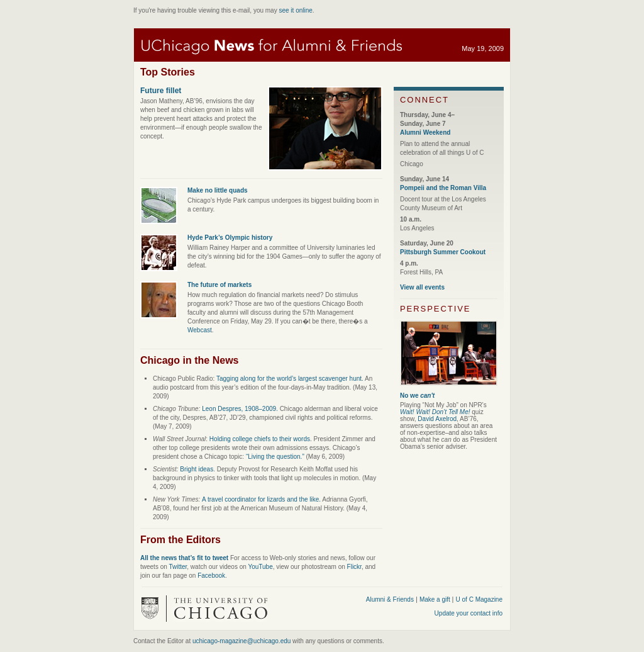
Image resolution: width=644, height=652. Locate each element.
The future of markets (219, 285)
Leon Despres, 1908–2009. (240, 409)
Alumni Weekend (425, 132)
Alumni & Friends (390, 599)
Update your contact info (469, 613)
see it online (295, 10)
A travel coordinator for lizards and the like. (261, 499)
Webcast (200, 330)
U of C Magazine (479, 599)
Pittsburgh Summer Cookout (443, 252)
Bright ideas (197, 469)
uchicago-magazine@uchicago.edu (241, 641)
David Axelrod (437, 419)
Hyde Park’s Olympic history (230, 238)
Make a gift (436, 599)
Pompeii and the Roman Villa (443, 188)
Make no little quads (218, 190)
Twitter (178, 567)
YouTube (260, 567)
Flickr (354, 567)
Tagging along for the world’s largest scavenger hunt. (290, 379)
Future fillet (161, 91)
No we (417, 396)
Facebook (211, 576)
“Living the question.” (275, 457)
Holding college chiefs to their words (260, 439)
